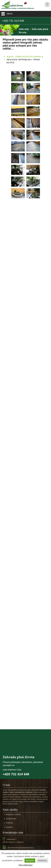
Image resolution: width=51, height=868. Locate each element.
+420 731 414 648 (13, 21)
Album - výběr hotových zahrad (24, 57)
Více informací (26, 865)
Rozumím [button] (30, 861)
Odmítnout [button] (42, 861)
